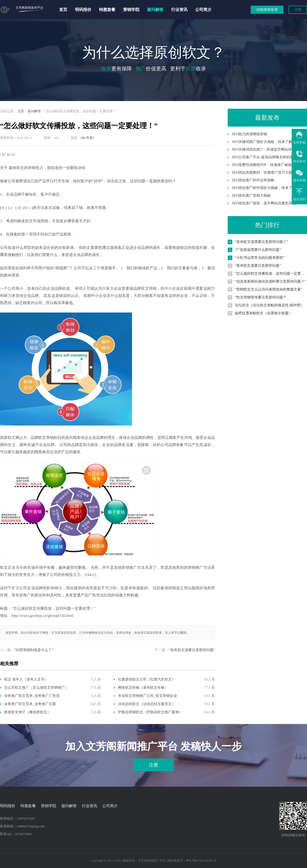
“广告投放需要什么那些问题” (258, 250)
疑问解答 (155, 10)
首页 (63, 10)
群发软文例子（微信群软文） (27, 712)
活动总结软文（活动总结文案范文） (147, 704)
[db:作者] (87, 138)
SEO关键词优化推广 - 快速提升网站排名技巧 (267, 149)
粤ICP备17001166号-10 (201, 861)
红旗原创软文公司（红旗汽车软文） (147, 679)
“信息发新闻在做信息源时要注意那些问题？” (270, 281)
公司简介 (203, 10)
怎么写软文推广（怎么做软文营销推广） (36, 688)
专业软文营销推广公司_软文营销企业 (147, 696)
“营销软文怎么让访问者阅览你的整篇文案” (269, 289)
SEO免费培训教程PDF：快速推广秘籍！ (264, 165)
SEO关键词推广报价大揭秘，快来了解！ (264, 142)
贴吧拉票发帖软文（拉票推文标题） (264, 313)
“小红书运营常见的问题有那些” (260, 258)
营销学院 (131, 10)
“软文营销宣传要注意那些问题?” (261, 297)
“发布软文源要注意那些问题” (192, 650)
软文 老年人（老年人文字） (26, 679)
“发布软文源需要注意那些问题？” (261, 242)
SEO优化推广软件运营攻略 (253, 180)
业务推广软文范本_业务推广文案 (30, 704)
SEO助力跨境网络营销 (249, 134)
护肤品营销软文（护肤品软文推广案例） (150, 712)
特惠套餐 (107, 10)
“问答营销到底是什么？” (34, 650)
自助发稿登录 (267, 10)
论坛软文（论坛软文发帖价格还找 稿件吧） (269, 305)
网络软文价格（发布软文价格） (143, 688)
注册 (298, 10)
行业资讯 (179, 10)
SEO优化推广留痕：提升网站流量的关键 (264, 203)
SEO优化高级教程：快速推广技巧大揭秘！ (266, 173)
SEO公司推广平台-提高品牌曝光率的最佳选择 (268, 157)
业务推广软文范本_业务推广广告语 (32, 696)
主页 (21, 111)
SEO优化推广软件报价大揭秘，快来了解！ (266, 188)
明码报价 (83, 10)
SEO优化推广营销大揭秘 (251, 196)
